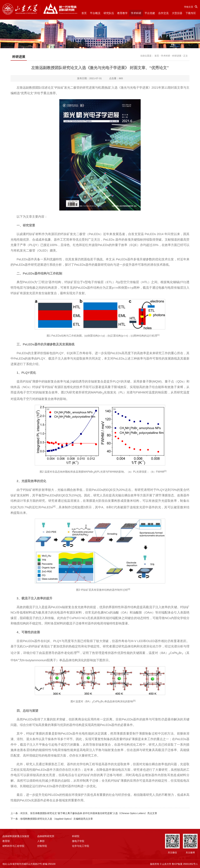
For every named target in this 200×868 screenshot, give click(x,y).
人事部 (41, 841)
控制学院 (42, 846)
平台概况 (95, 13)
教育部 (6, 841)
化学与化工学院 (81, 846)
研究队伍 (109, 13)
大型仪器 (177, 13)
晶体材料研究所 (46, 836)
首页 (84, 13)
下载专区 (191, 13)
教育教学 (122, 13)
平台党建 (150, 13)
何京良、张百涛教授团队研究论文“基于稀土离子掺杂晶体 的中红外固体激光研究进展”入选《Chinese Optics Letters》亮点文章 (89, 813)
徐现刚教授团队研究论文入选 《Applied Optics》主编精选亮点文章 (57, 819)
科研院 (76, 836)
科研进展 (177, 56)
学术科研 (136, 13)
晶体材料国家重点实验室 (16, 836)
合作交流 (163, 13)
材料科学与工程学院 (13, 846)
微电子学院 (78, 841)
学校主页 (189, 7)
